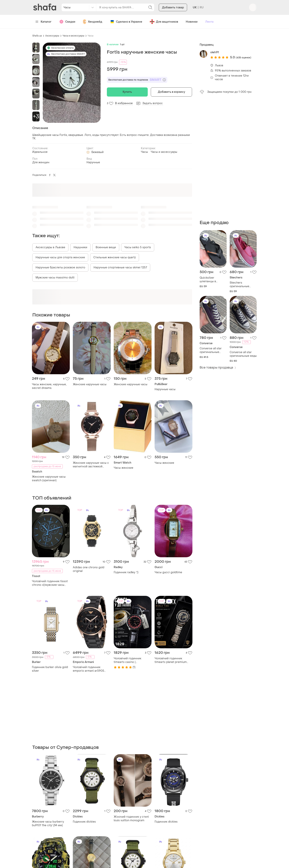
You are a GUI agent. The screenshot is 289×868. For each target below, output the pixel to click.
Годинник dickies (84, 822)
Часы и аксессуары (73, 36)
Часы (91, 36)
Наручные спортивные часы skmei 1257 (120, 268)
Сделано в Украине (126, 22)
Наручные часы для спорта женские (60, 257)
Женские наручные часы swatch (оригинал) (49, 479)
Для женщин (41, 162)
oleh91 (215, 52)
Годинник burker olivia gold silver (50, 669)
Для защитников (164, 22)
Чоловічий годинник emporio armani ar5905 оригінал (89, 669)
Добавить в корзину (171, 92)
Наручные (93, 162)
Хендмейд (93, 22)
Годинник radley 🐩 (126, 572)
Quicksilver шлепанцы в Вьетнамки (208, 280)
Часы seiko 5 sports (138, 247)
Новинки (192, 22)
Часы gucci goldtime (168, 572)
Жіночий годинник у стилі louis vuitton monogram (131, 819)
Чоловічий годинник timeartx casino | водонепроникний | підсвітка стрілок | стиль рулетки (130, 660)
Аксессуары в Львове (50, 247)
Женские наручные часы (90, 384)
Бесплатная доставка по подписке (137, 80)
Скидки (67, 22)
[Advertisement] (228, 157)
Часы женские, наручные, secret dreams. (49, 386)
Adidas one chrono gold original (89, 569)
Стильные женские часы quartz (115, 257)
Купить (127, 92)
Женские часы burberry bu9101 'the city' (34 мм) (48, 824)
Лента (209, 22)
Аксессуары (52, 36)
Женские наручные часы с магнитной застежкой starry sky (91, 465)
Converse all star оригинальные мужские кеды (211, 350)
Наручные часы (165, 389)
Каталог (43, 22)
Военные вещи (106, 247)
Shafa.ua (37, 36)
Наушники (80, 247)
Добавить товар (173, 8)
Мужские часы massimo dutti (55, 278)
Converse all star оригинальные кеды (243, 354)
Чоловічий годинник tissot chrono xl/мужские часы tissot (50, 583)
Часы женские (123, 468)
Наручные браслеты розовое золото (60, 268)
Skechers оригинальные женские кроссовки (243, 285)
